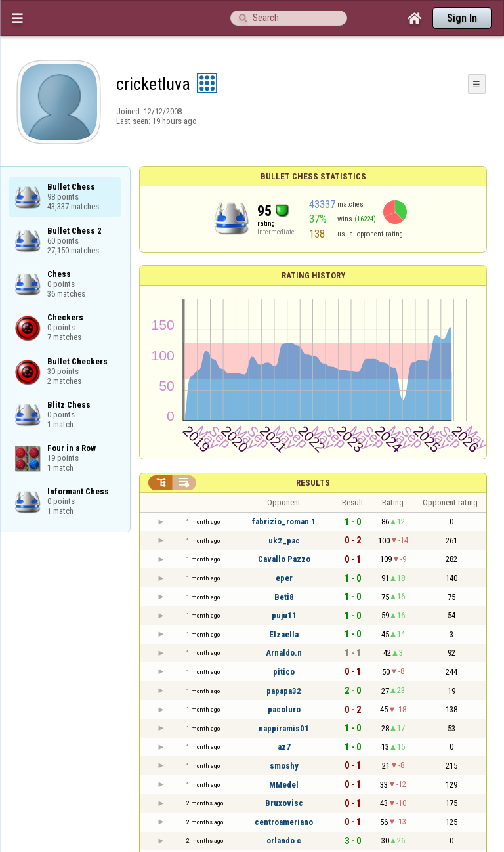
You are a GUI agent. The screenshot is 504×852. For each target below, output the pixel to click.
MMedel (284, 785)
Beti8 (284, 597)
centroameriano (284, 822)
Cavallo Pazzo (284, 559)
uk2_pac (284, 541)
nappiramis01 (284, 728)
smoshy (284, 766)
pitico (284, 672)
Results (313, 483)
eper (284, 578)
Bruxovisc (284, 803)
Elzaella (284, 634)
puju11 (284, 615)
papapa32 (284, 691)
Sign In (462, 18)
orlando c (284, 841)
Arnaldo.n (284, 653)
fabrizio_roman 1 (284, 522)
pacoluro (284, 709)
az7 (284, 747)
